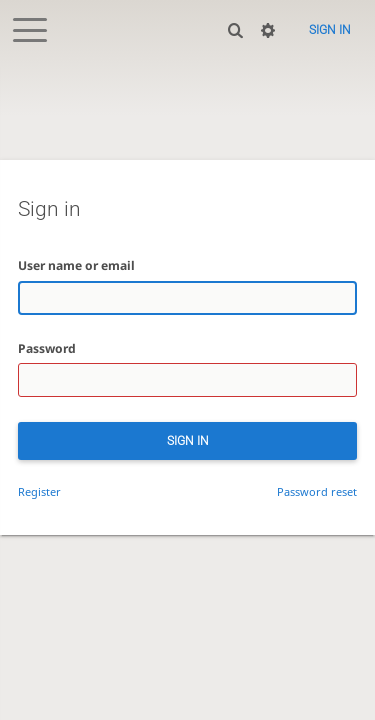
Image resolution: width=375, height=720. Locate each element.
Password (47, 348)
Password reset (317, 491)
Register (39, 491)
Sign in (330, 30)
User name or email (76, 265)
